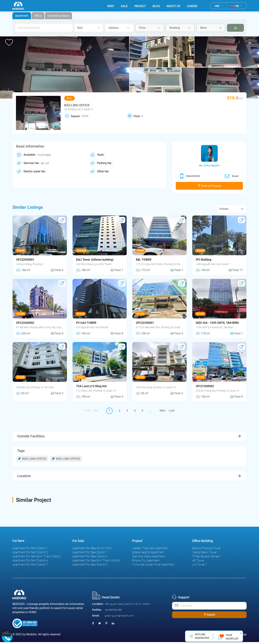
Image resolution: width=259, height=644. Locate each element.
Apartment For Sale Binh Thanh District (96, 562)
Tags (21, 451)
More (211, 28)
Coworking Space (59, 16)
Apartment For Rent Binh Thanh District (36, 558)
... (150, 411)
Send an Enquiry (209, 186)
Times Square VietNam (206, 558)
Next (162, 410)
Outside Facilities (31, 436)
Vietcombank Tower (204, 554)
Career (192, 6)
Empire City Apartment (146, 562)
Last (172, 410)
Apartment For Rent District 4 (30, 562)
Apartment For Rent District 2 (30, 554)
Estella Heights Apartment (148, 554)
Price (150, 28)
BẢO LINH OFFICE (32, 459)
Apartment (22, 16)
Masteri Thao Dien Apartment (150, 550)
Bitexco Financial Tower (206, 550)
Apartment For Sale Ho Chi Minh (92, 550)
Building (180, 28)
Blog (156, 6)
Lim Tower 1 (200, 567)
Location (24, 476)
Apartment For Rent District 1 (30, 550)
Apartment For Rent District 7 (30, 567)
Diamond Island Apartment (148, 558)
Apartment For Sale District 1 (90, 554)
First (88, 410)
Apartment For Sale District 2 (90, 558)
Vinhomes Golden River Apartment (153, 567)
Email (232, 176)
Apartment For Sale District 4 (90, 567)
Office (38, 16)
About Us (173, 6)
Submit (209, 617)
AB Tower (198, 562)
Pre (96, 410)
